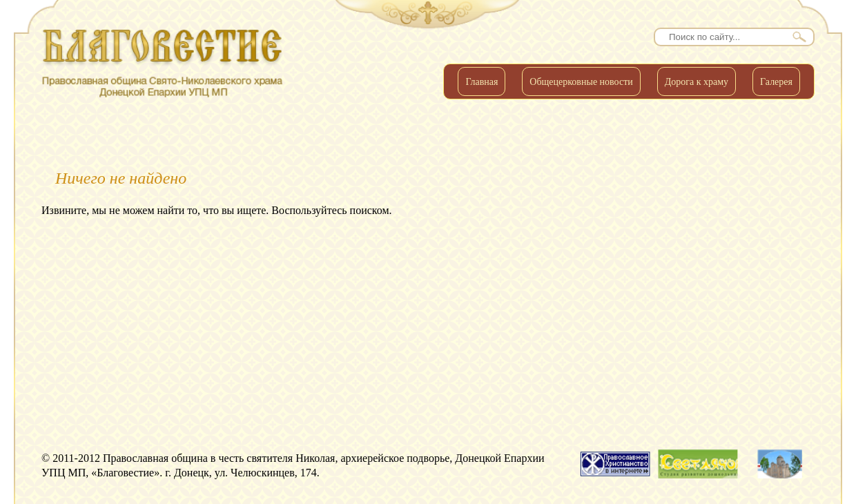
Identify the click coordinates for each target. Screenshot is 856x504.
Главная (481, 82)
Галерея (776, 82)
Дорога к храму (697, 82)
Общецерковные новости (581, 82)
